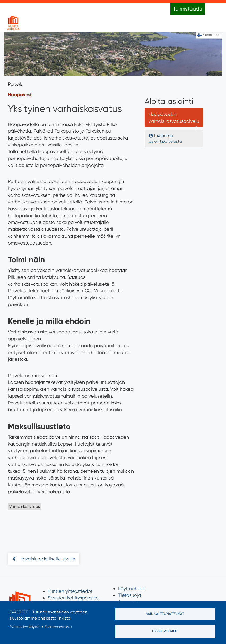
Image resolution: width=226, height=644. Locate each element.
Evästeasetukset (58, 627)
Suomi (205, 35)
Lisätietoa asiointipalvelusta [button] (165, 138)
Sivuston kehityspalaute (73, 598)
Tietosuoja (130, 595)
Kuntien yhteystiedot (70, 591)
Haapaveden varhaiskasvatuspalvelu (174, 118)
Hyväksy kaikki (165, 631)
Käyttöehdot (132, 588)
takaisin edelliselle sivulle (48, 559)
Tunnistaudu (188, 9)
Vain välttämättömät (165, 614)
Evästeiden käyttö (25, 627)
